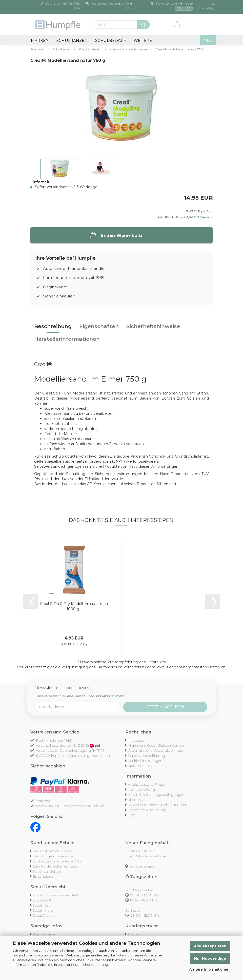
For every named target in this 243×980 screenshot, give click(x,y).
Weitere (143, 40)
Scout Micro (43, 910)
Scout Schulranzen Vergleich (56, 895)
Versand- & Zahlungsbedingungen (156, 795)
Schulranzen (72, 40)
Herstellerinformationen (67, 339)
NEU (208, 40)
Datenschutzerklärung (90, 965)
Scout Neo (41, 905)
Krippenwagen (45, 934)
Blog (131, 815)
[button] (177, 25)
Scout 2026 (42, 900)
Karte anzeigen (141, 866)
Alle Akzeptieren (210, 946)
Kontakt (134, 934)
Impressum (137, 740)
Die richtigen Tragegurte (53, 856)
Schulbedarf (111, 40)
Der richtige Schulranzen (53, 851)
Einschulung (43, 876)
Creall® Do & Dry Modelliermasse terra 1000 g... (74, 606)
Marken (40, 40)
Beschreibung (53, 326)
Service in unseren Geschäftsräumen (157, 805)
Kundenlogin (207, 6)
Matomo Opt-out (142, 766)
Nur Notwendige (210, 958)
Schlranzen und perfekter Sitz (57, 861)
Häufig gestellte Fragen (147, 784)
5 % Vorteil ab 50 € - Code (172, 6)
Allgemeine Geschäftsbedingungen (157, 745)
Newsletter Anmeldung (147, 810)
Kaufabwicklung (141, 789)
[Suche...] (144, 25)
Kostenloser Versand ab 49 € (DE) (109, 6)
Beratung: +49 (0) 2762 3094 (60, 6)
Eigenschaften (99, 326)
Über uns (135, 800)
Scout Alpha (43, 915)
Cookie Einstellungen (145, 761)
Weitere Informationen (209, 969)
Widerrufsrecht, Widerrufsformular (156, 750)
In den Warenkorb (116, 235)
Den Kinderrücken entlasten (56, 866)
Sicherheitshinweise (153, 326)
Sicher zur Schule (47, 871)
